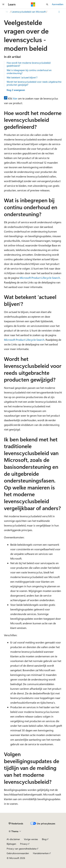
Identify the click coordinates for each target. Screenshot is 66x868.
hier (15, 98)
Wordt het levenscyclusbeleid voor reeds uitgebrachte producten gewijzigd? (34, 83)
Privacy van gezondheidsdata (21, 849)
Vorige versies (31, 839)
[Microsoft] (33, 4)
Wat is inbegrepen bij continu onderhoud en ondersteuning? (29, 72)
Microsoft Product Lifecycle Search (40, 278)
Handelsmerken (41, 853)
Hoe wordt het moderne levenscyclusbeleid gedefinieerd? (29, 64)
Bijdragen (11, 844)
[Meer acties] (59, 12)
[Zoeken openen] (47, 4)
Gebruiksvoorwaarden (18, 853)
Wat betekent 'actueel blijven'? (22, 77)
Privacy (24, 844)
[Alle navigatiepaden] (7, 12)
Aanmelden (58, 4)
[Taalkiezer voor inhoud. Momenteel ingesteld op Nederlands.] (16, 824)
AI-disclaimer (13, 839)
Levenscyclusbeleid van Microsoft (29, 12)
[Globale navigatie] (3, 4)
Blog (44, 839)
